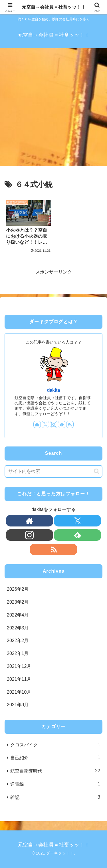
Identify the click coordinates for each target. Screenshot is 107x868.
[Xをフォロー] (45, 424)
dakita (54, 390)
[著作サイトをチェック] (37, 424)
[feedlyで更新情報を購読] (62, 424)
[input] (53, 471)
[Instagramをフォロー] (54, 424)
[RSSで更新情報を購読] (70, 424)
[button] (97, 471)
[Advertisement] (53, 109)
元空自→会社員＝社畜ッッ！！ (54, 7)
